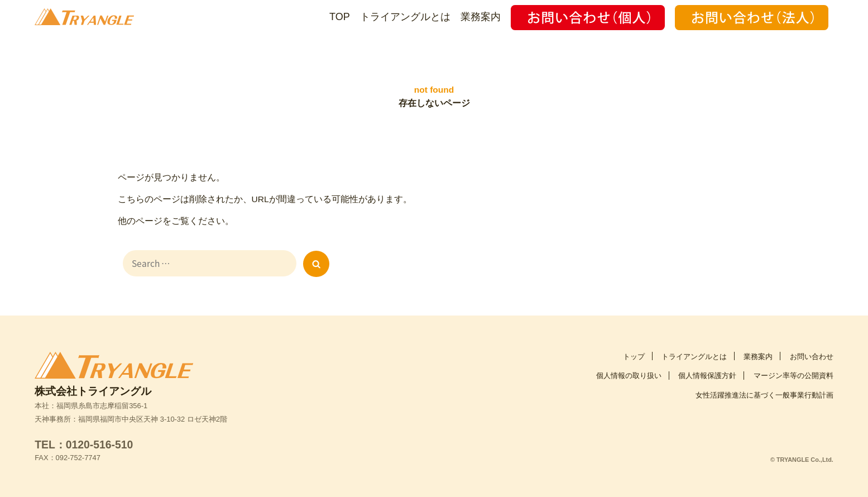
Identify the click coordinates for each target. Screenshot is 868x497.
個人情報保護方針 (707, 371)
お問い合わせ (812, 352)
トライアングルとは (405, 17)
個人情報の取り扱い (629, 371)
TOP (340, 17)
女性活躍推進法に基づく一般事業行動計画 (764, 391)
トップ (634, 352)
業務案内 (481, 17)
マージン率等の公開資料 (793, 371)
